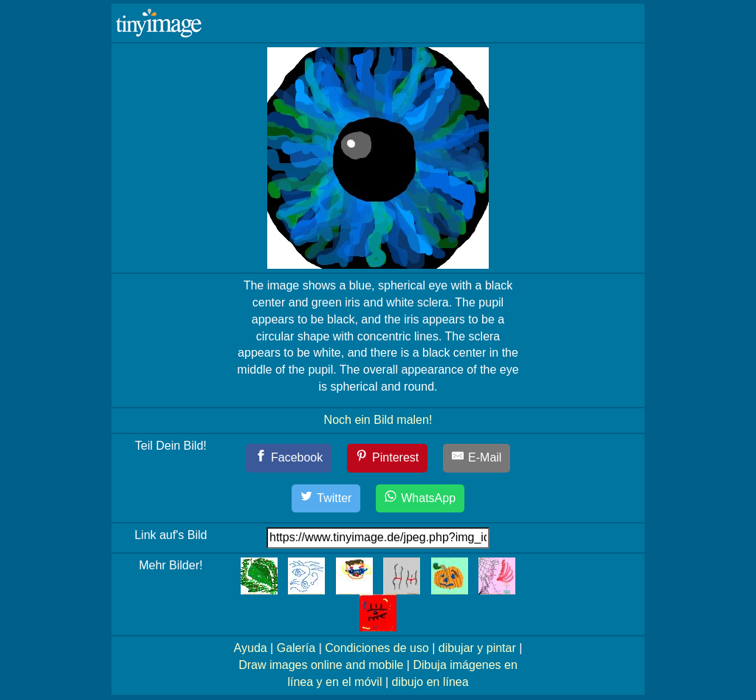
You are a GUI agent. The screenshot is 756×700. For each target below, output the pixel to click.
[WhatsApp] (420, 499)
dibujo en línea (430, 682)
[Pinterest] (388, 458)
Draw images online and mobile (321, 665)
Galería (296, 648)
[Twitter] (326, 499)
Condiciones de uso (377, 648)
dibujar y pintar (477, 648)
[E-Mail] (477, 458)
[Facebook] (289, 458)
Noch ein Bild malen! (378, 420)
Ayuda (251, 648)
